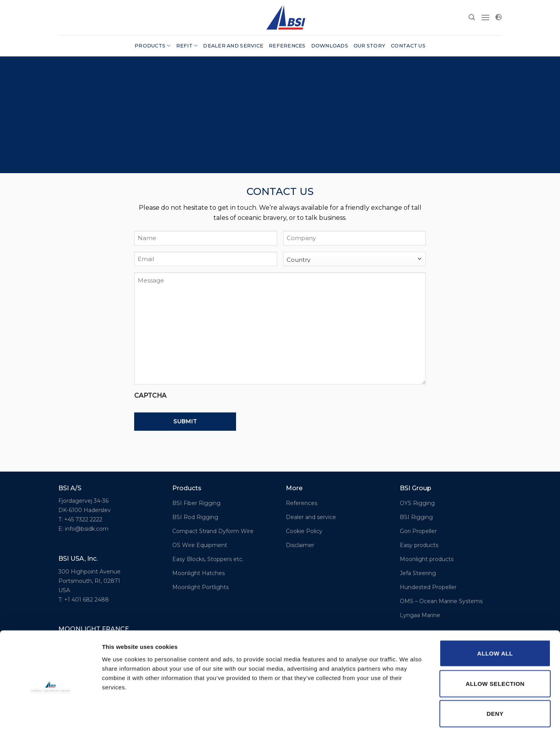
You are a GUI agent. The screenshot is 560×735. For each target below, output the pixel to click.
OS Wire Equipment (200, 545)
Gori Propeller (418, 531)
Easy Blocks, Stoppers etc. (208, 559)
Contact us (408, 46)
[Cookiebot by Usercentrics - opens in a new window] (50, 720)
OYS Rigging (417, 503)
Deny (495, 681)
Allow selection (495, 652)
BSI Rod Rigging (195, 517)
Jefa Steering (418, 573)
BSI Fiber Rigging (196, 503)
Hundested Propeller (428, 587)
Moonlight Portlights (200, 587)
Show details (408, 720)
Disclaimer (300, 545)
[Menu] (485, 17)
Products (153, 46)
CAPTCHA (150, 396)
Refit (187, 46)
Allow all (495, 621)
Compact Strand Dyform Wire (213, 531)
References (287, 46)
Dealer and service (233, 46)
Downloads (330, 46)
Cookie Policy (304, 531)
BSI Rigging (416, 517)
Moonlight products (427, 559)
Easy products (419, 545)
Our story (369, 46)
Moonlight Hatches (199, 573)
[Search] (472, 17)
